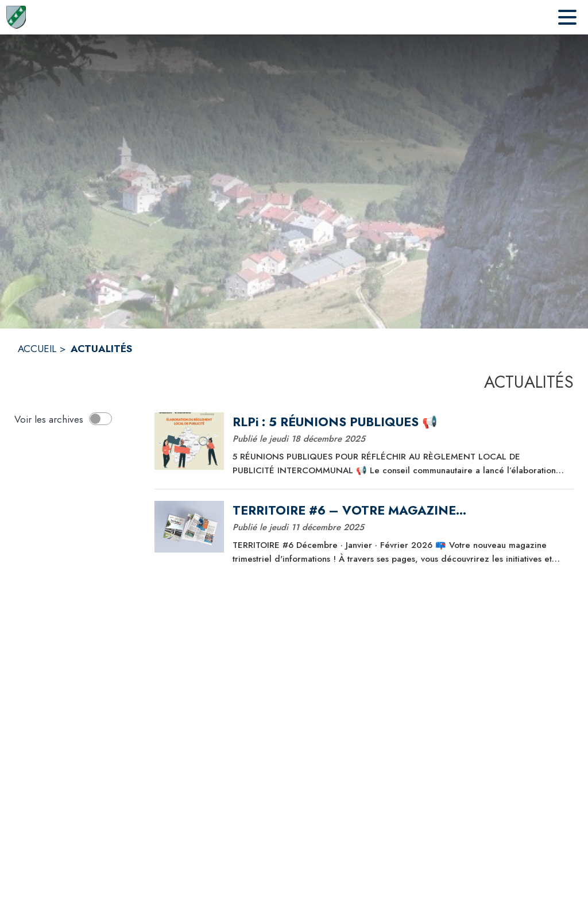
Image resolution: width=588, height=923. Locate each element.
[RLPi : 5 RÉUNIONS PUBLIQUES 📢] (399, 422)
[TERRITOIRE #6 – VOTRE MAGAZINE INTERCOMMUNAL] (399, 511)
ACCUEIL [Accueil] (37, 349)
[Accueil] (16, 17)
